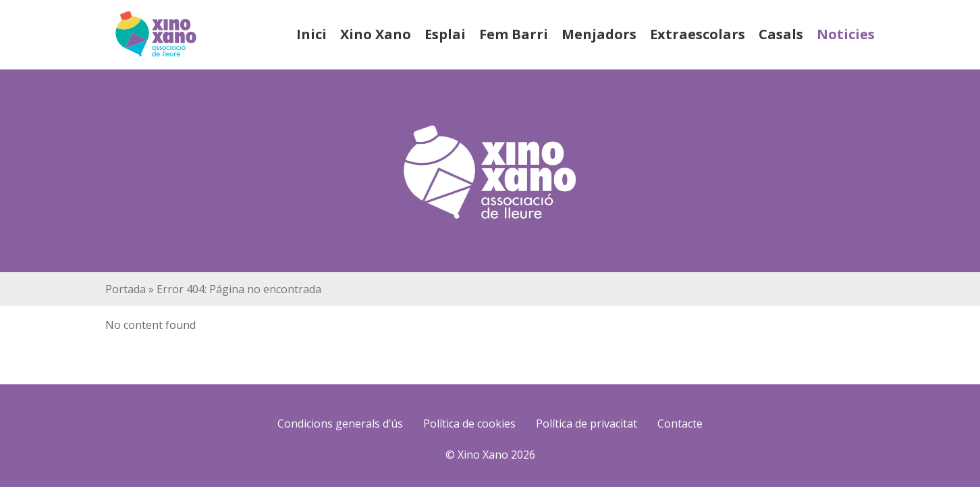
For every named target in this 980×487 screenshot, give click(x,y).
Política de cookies (469, 424)
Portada (126, 289)
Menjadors (599, 34)
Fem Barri (514, 34)
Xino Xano (376, 34)
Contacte (680, 424)
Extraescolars (698, 34)
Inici (311, 34)
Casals (781, 34)
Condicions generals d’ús (340, 424)
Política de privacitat (587, 424)
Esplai (445, 34)
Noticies (846, 34)
